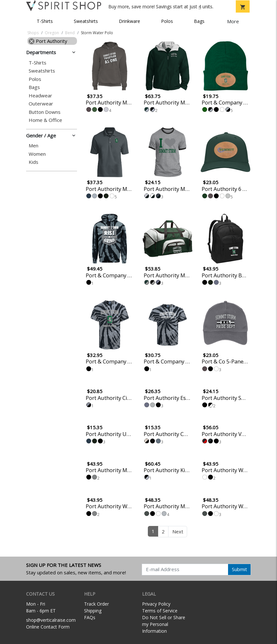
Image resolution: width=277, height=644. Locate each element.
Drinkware (129, 21)
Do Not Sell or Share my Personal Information (164, 624)
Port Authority (48, 41)
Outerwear (41, 104)
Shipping (93, 611)
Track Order (96, 604)
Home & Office (45, 120)
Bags (199, 21)
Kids (33, 162)
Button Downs (45, 112)
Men (33, 146)
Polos (167, 21)
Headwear (40, 96)
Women (37, 154)
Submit (239, 569)
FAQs (90, 617)
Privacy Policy (156, 604)
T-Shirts (45, 21)
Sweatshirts (86, 21)
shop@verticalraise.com (51, 620)
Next (178, 531)
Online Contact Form (48, 627)
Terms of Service (160, 611)
